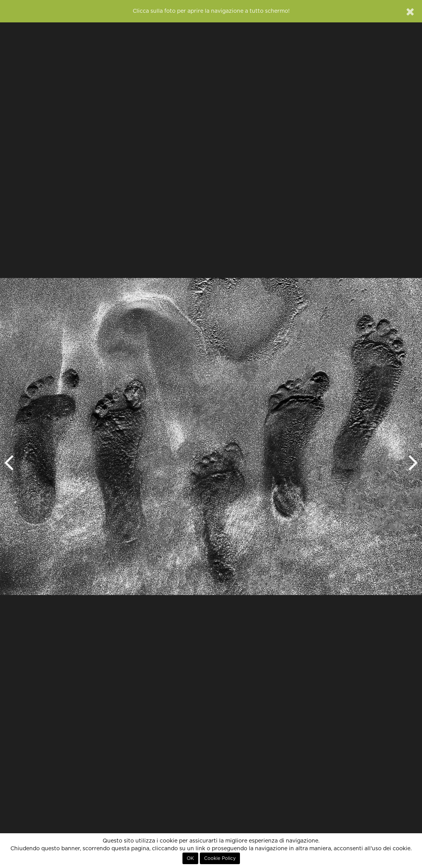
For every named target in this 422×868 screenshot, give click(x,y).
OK (190, 858)
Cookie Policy (220, 858)
